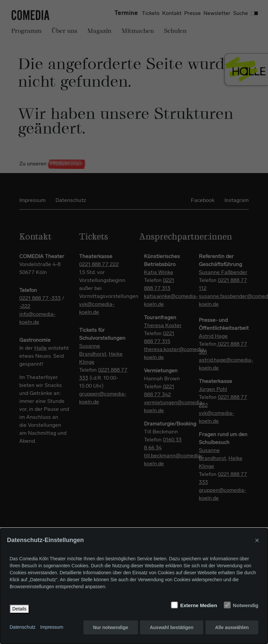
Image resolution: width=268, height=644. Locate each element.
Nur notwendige (111, 627)
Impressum (52, 627)
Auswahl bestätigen (171, 627)
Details (19, 609)
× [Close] (257, 540)
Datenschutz (23, 627)
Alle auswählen (232, 627)
